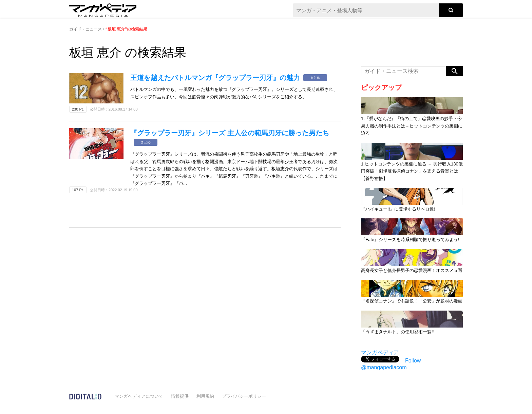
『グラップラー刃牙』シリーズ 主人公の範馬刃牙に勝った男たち (230, 133)
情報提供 (180, 396)
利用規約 (205, 396)
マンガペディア (380, 352)
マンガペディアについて (139, 396)
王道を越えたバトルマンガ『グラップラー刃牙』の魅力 (215, 78)
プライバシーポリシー (244, 396)
